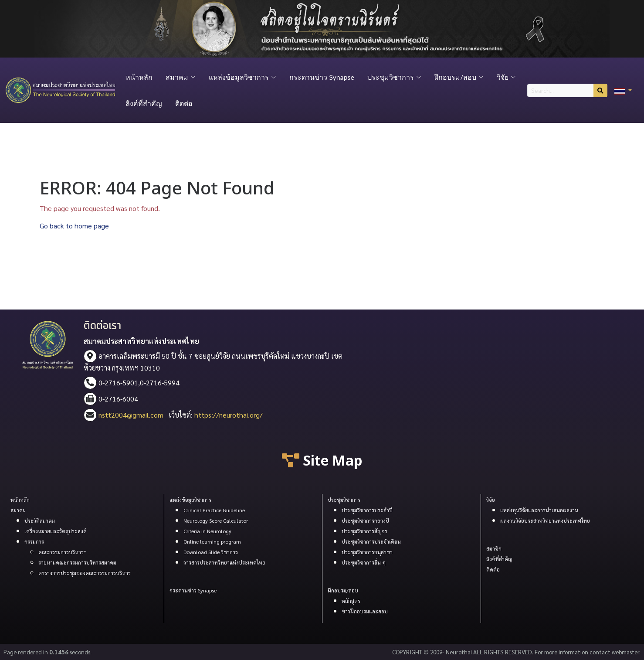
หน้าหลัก (139, 77)
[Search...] (561, 90)
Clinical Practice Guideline (214, 510)
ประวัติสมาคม (40, 521)
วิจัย (491, 500)
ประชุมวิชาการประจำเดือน (371, 541)
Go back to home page (74, 226)
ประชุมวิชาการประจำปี (367, 510)
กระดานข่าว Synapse (322, 77)
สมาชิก (494, 548)
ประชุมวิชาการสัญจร (364, 531)
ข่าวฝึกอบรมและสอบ (365, 611)
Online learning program (212, 541)
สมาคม (18, 510)
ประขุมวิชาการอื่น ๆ (364, 562)
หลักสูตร (351, 601)
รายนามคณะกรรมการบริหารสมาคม (77, 562)
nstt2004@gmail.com (131, 415)
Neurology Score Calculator (216, 521)
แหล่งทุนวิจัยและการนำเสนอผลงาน (539, 510)
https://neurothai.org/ (229, 415)
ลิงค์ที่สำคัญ (144, 103)
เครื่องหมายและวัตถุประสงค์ (56, 531)
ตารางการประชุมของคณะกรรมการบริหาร (85, 573)
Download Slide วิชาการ (211, 552)
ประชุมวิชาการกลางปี (365, 521)
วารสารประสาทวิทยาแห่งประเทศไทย (224, 562)
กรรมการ (34, 541)
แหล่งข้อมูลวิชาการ (190, 500)
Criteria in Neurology (207, 531)
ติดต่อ (184, 103)
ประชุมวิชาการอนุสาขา (367, 552)
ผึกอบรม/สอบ (343, 590)
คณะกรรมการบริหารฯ (63, 552)
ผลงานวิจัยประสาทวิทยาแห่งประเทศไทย (545, 521)
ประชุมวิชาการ (344, 500)
